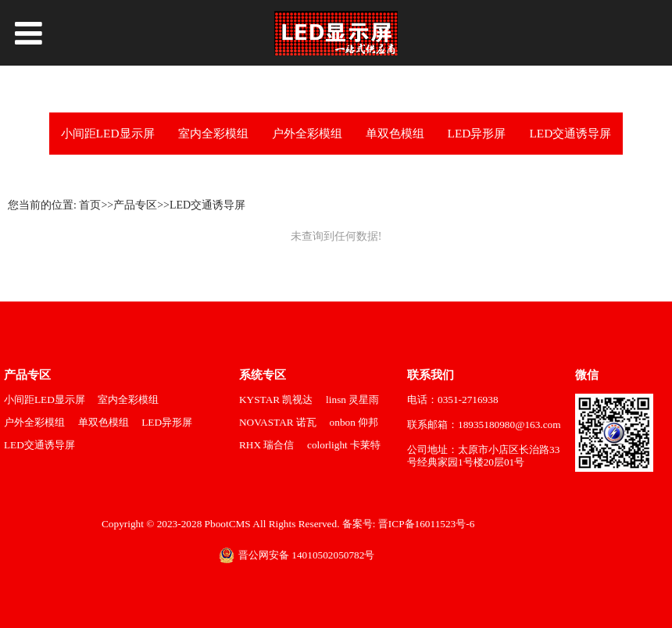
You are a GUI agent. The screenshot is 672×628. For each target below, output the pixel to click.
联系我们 (431, 375)
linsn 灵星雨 (352, 400)
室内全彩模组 (213, 133)
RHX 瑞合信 (266, 445)
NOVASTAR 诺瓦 (278, 422)
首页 (90, 205)
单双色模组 (395, 133)
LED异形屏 (477, 133)
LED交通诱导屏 (570, 133)
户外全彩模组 (307, 133)
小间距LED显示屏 (108, 133)
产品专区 (135, 205)
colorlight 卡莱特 (344, 445)
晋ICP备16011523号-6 (425, 524)
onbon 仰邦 (354, 422)
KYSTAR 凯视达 (276, 400)
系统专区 (263, 375)
